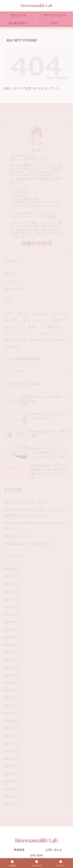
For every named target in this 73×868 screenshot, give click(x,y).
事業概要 (19, 850)
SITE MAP (36, 855)
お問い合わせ (54, 850)
